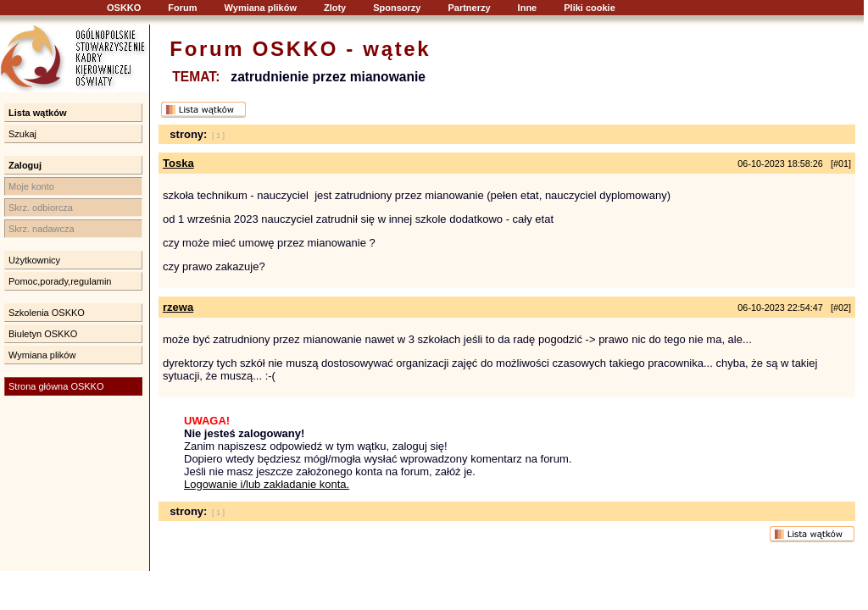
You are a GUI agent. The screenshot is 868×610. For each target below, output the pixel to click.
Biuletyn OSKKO (43, 334)
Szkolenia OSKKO (47, 313)
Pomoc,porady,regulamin (60, 281)
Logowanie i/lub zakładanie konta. (267, 484)
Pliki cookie (590, 8)
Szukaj (22, 134)
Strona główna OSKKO (56, 386)
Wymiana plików (261, 8)
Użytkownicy (34, 260)
